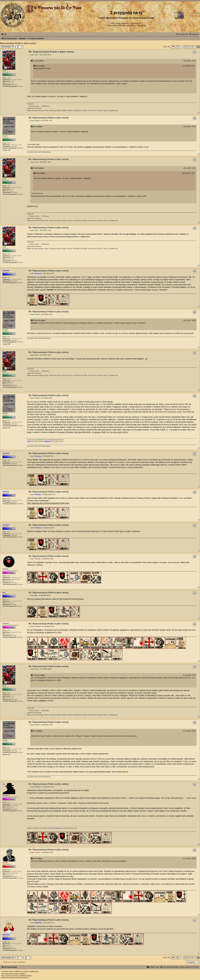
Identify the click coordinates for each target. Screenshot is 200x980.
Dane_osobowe (122, 23)
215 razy (14, 809)
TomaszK (6, 623)
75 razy (14, 604)
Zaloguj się (141, 25)
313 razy (20, 86)
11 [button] (194, 47)
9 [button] (187, 47)
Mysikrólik (6, 935)
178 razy (20, 950)
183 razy (14, 281)
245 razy (20, 148)
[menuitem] (127, 25)
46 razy (14, 949)
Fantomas (6, 270)
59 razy (20, 606)
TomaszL (6, 569)
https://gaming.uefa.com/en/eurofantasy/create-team (48, 503)
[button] (173, 47)
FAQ (113, 23)
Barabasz (6, 795)
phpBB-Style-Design (26, 976)
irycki (29, 441)
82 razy (14, 636)
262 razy (20, 584)
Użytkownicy (135, 23)
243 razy (20, 811)
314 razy (20, 878)
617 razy (14, 876)
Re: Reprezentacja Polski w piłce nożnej (51, 52)
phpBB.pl (23, 974)
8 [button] (184, 47)
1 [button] (180, 47)
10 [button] (191, 47)
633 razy (20, 637)
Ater (4, 592)
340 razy (14, 146)
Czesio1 (5, 863)
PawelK (36, 61)
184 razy (20, 283)
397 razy (14, 85)
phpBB (16, 972)
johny (4, 71)
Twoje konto (112, 25)
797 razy (14, 583)
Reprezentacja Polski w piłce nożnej (18, 43)
